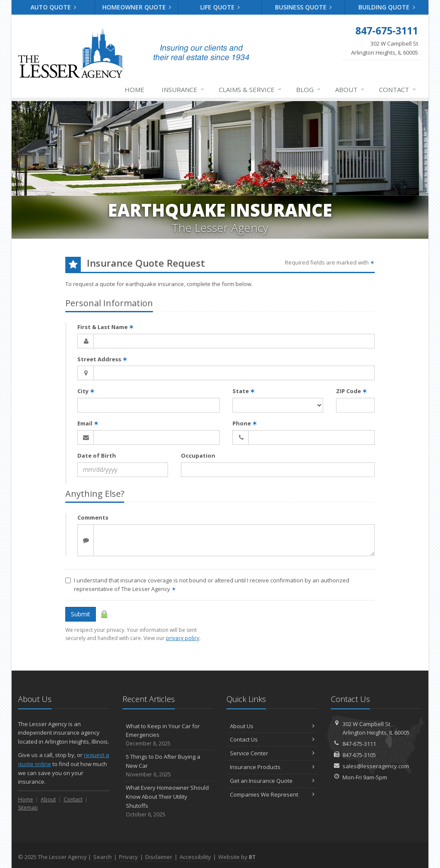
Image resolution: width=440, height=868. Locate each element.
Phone (245, 423)
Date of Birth (97, 456)
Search (102, 857)
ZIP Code (351, 391)
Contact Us (272, 739)
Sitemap (28, 808)
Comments (93, 517)
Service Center (272, 753)
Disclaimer (159, 857)
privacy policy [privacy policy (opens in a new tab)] (183, 638)
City (86, 391)
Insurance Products (272, 767)
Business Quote (304, 7)
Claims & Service (251, 89)
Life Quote (220, 7)
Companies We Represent (272, 794)
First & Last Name (105, 327)
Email (88, 423)
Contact (398, 89)
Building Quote (387, 7)
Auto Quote (53, 7)
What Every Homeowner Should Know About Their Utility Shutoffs (168, 801)
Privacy (128, 857)
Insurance (183, 89)
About (350, 89)
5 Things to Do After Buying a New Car (168, 766)
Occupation (198, 456)
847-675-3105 (359, 755)
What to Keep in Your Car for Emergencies (168, 735)
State (244, 391)
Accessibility (195, 857)
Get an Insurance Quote (272, 781)
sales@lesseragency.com (376, 766)
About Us (272, 726)
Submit (81, 614)
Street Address (102, 359)
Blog (309, 89)
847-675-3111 (359, 744)
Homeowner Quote (137, 7)
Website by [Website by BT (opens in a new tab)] (237, 857)
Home (134, 89)
